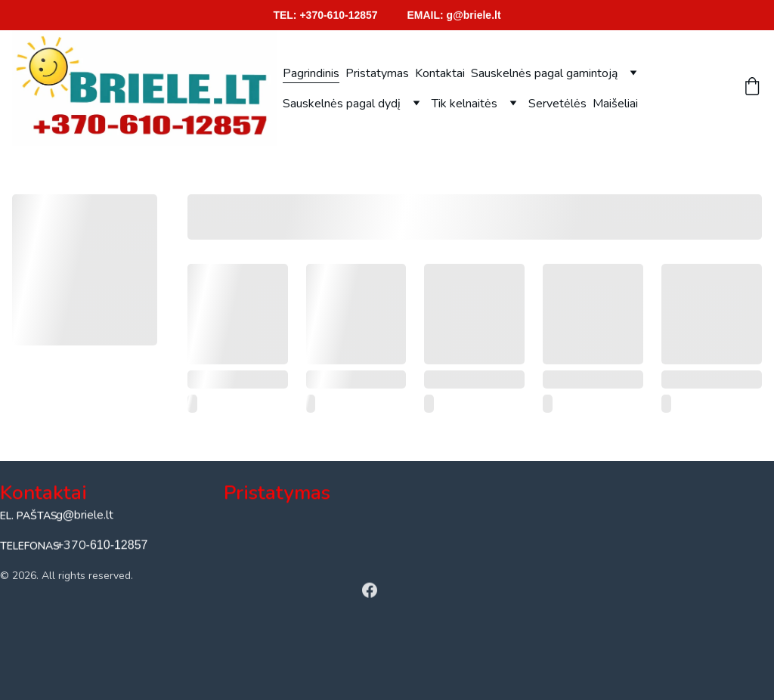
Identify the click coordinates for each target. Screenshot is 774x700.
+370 (71, 546)
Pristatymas (377, 73)
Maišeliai (615, 104)
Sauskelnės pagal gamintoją (544, 73)
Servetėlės (557, 104)
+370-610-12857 (338, 15)
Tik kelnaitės (464, 104)
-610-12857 (117, 545)
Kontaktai (440, 73)
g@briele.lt (474, 15)
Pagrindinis (311, 73)
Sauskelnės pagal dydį (342, 104)
